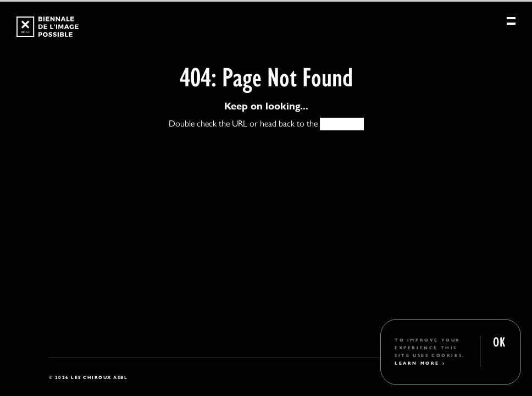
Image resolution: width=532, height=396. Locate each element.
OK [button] (499, 341)
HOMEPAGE (342, 123)
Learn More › (420, 363)
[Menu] (511, 24)
